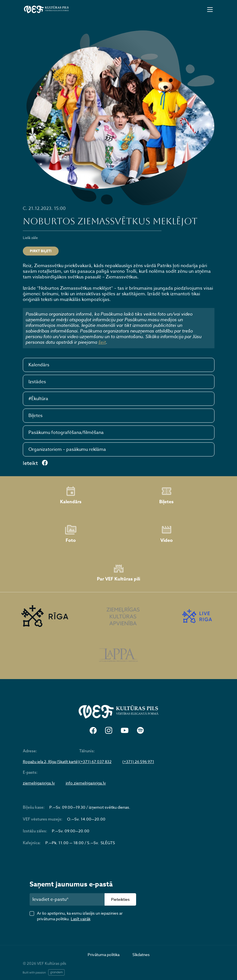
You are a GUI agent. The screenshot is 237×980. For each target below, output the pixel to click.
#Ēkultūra (38, 399)
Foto (71, 534)
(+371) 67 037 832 (95, 762)
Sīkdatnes (141, 954)
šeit (102, 342)
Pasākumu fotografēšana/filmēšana (66, 433)
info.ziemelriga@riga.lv (86, 783)
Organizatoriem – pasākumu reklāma (67, 449)
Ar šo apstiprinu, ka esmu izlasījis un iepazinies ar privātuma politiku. (80, 916)
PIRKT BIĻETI (41, 251)
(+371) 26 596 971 (138, 762)
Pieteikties (120, 899)
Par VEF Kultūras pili (118, 573)
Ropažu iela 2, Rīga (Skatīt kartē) (51, 762)
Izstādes (37, 382)
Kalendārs (39, 365)
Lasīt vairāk (81, 919)
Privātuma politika (104, 954)
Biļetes (36, 416)
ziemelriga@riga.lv (39, 783)
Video (167, 534)
